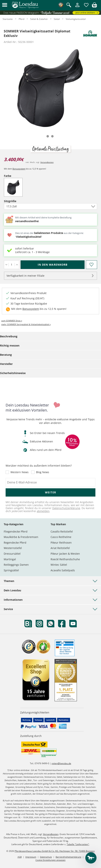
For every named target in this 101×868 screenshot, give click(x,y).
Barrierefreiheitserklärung (68, 857)
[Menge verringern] (6, 265)
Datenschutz (46, 857)
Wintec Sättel (59, 565)
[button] (5, 5)
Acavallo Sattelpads (63, 570)
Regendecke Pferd (15, 543)
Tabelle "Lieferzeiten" (78, 844)
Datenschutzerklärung (66, 508)
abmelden (43, 511)
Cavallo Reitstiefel (62, 531)
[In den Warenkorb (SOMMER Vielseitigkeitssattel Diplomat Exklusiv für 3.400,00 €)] (53, 265)
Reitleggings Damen (16, 565)
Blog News (43, 472)
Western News (20, 472)
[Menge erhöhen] (17, 265)
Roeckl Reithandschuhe (65, 559)
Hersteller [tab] (6, 364)
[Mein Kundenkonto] (77, 7)
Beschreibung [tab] (9, 336)
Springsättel (11, 570)
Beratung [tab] (6, 355)
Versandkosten (47, 162)
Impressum (31, 857)
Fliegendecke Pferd (16, 531)
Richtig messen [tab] (10, 345)
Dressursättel (12, 554)
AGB (20, 857)
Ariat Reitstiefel (60, 548)
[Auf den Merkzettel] (91, 265)
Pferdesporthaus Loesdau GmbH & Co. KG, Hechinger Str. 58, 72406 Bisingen (55, 851)
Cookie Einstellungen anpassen (50, 860)
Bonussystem (19, 169)
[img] (94, 6)
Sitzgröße (17, 201)
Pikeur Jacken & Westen (65, 554)
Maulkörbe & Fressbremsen (21, 537)
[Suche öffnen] (69, 5)
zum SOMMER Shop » (12, 321)
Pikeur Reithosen (61, 543)
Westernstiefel (13, 548)
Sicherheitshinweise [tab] (13, 373)
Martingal (10, 559)
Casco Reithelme (61, 537)
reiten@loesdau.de (61, 763)
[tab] (48, 136)
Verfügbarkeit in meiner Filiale (25, 276)
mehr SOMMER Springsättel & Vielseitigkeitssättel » (26, 324)
